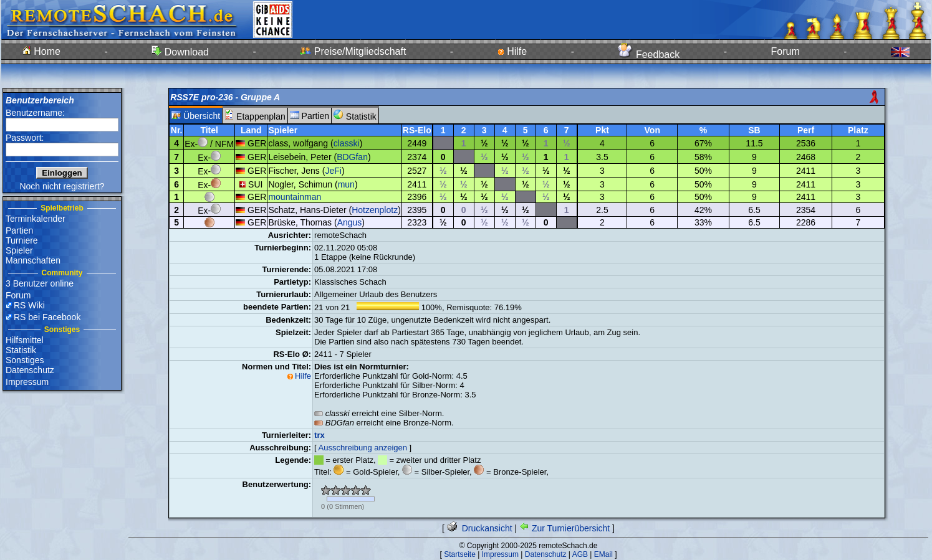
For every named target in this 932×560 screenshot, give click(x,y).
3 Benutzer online (40, 283)
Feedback (649, 55)
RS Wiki (29, 305)
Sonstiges (25, 360)
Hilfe (512, 51)
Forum (785, 51)
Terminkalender (36, 219)
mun (346, 184)
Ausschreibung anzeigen (363, 448)
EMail (603, 554)
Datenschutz (30, 370)
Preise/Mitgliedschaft (353, 51)
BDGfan (352, 157)
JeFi (333, 171)
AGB (580, 554)
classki (347, 143)
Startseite (460, 554)
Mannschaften (33, 260)
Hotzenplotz (375, 210)
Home (41, 51)
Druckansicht (480, 528)
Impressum (27, 382)
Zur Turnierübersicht (564, 528)
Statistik (21, 350)
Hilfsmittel (25, 340)
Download (180, 52)
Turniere (22, 240)
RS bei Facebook (47, 317)
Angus (350, 222)
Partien (19, 230)
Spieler (19, 250)
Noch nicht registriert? (62, 186)
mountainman (295, 197)
